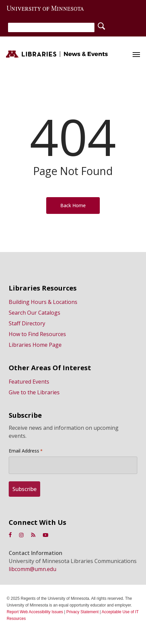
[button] (136, 54)
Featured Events (29, 382)
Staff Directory (27, 323)
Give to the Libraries (34, 392)
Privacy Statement (82, 612)
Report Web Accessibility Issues (35, 612)
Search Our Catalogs (34, 313)
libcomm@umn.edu (32, 569)
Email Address (26, 451)
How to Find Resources (37, 334)
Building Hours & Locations (43, 302)
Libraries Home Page (35, 345)
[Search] (51, 27)
